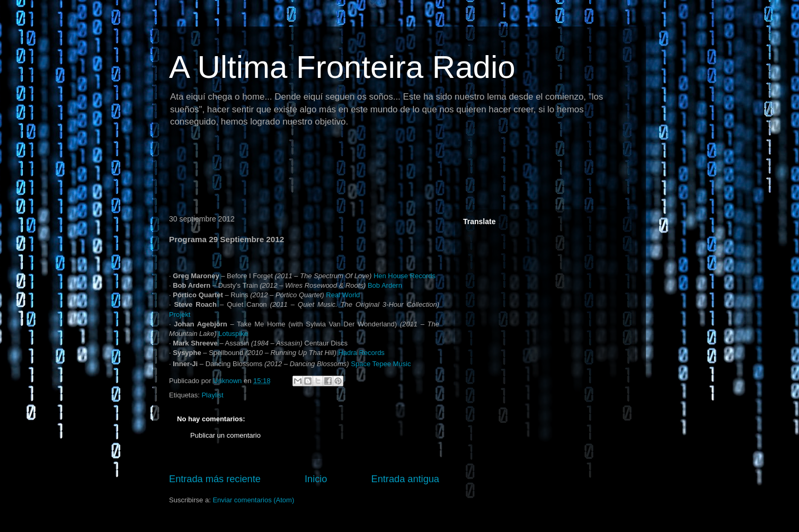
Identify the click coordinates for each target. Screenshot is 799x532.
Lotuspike (233, 334)
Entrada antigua (405, 479)
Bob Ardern (385, 285)
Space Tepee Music (381, 364)
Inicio (316, 479)
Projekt (180, 314)
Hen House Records (405, 276)
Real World (343, 295)
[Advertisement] (357, 172)
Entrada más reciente (215, 479)
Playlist (212, 395)
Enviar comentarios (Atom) (253, 500)
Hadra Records (361, 353)
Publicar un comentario (225, 435)
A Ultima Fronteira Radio (342, 67)
